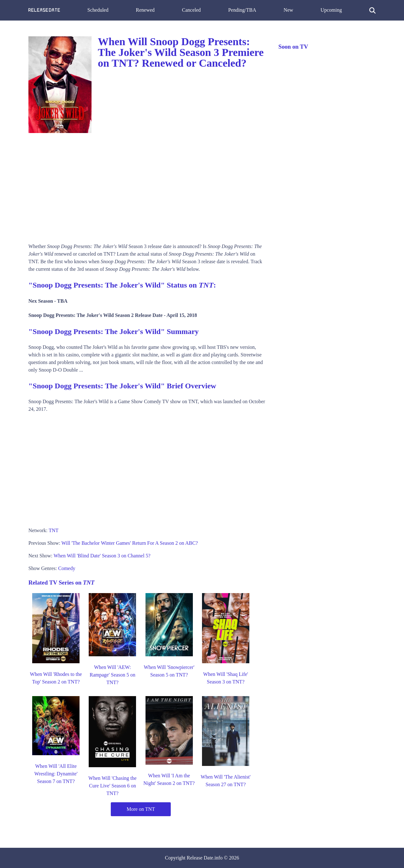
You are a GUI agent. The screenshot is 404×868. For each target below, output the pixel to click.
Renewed (145, 10)
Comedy (67, 568)
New (288, 10)
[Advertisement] (147, 186)
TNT (53, 530)
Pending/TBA (242, 10)
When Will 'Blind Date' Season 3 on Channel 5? (102, 556)
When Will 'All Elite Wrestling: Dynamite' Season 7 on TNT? (56, 774)
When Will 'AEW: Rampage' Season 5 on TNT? (113, 675)
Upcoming (331, 10)
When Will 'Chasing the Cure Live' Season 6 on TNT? (113, 786)
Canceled (192, 10)
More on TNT (141, 809)
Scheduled (98, 10)
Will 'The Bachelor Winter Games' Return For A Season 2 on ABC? (130, 543)
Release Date (200, 858)
